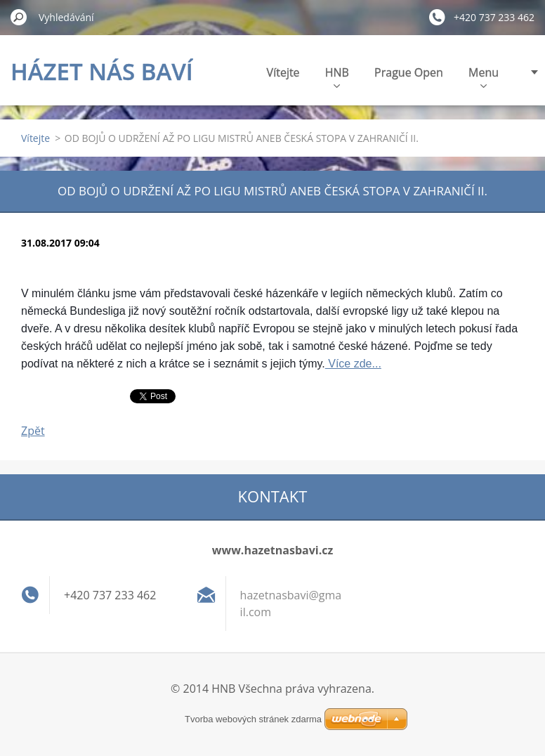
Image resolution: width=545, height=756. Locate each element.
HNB (337, 76)
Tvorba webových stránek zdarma (253, 719)
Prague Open (409, 72)
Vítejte (283, 72)
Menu (484, 76)
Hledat (19, 17)
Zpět (33, 431)
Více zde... (353, 364)
